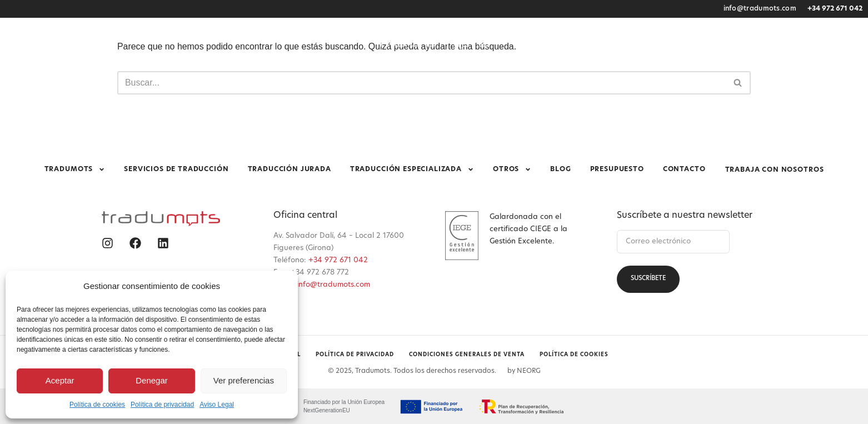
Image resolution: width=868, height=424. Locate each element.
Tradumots (159, 69)
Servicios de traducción (253, 69)
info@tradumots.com (760, 9)
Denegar (152, 380)
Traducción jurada (358, 69)
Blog (605, 69)
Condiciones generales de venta (467, 354)
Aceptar (60, 380)
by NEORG (524, 370)
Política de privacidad (162, 405)
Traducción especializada (472, 69)
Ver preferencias (244, 380)
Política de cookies (97, 405)
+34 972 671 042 (835, 9)
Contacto (717, 69)
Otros (563, 69)
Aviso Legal (217, 405)
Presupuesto (656, 69)
